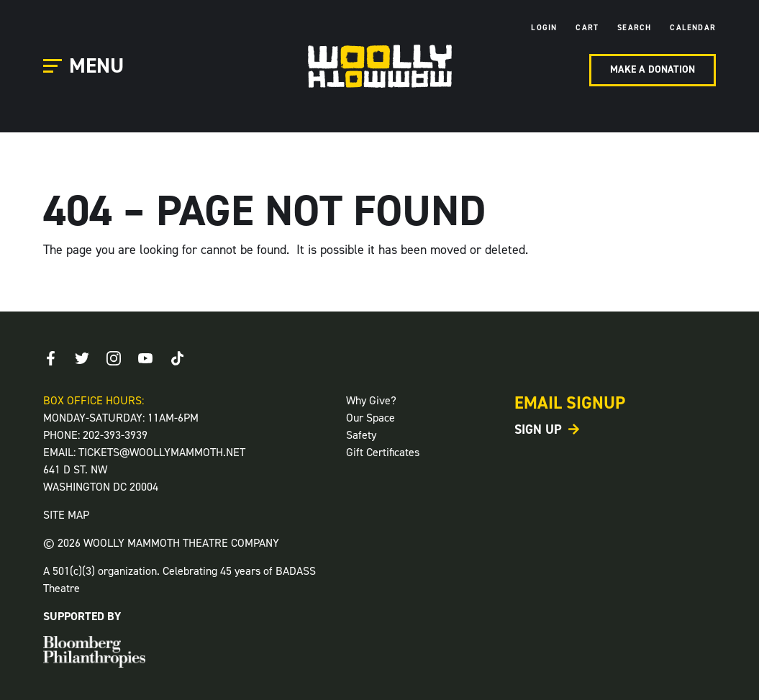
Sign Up (538, 429)
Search (634, 28)
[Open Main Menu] (86, 67)
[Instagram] (114, 358)
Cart (587, 28)
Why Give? (371, 400)
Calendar (693, 28)
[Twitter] (82, 358)
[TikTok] (177, 358)
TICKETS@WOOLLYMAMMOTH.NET (162, 452)
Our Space (371, 418)
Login (544, 28)
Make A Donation (653, 69)
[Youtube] (145, 358)
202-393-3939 (115, 435)
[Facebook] (50, 358)
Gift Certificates (383, 452)
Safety (361, 435)
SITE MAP (66, 515)
